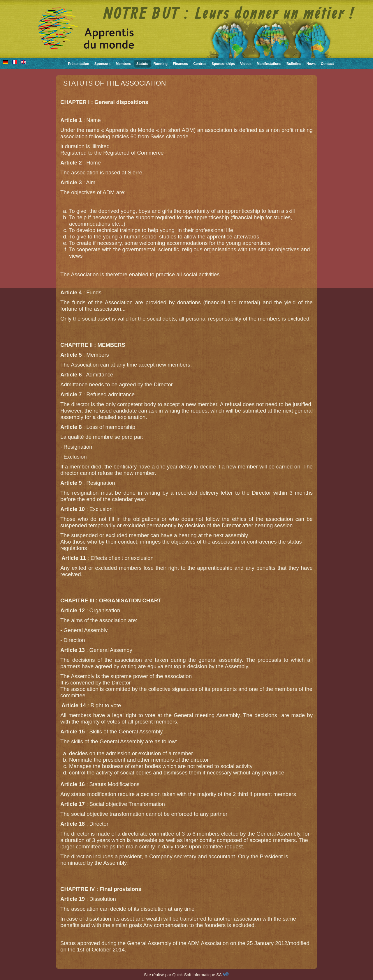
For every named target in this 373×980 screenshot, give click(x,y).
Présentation (79, 64)
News (311, 64)
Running (161, 64)
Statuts (142, 64)
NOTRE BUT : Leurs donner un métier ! (229, 14)
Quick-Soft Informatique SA (201, 975)
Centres (200, 64)
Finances (180, 64)
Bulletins (294, 64)
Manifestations (269, 64)
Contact (327, 64)
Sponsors (102, 64)
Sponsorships (223, 64)
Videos (246, 64)
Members (123, 64)
